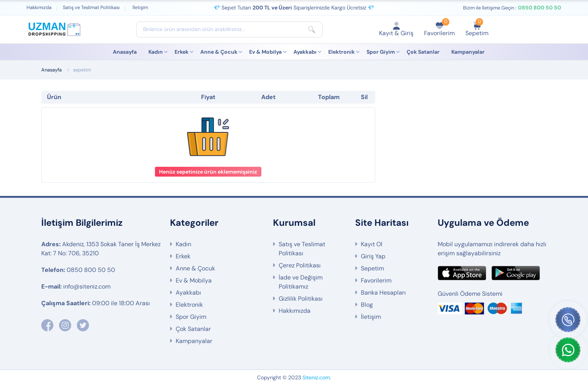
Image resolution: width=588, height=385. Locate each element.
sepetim (82, 70)
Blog (367, 305)
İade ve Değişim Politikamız (301, 282)
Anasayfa (125, 52)
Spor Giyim (381, 52)
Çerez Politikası (300, 265)
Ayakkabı (305, 52)
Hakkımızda (39, 7)
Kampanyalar (468, 52)
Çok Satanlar (423, 52)
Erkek (182, 52)
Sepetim (372, 268)
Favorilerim (376, 280)
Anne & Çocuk (219, 52)
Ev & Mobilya (265, 52)
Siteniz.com (316, 377)
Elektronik (342, 52)
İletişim (140, 7)
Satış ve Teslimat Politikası (91, 7)
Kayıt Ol (372, 244)
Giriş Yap (373, 256)
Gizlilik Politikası (301, 299)
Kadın (156, 52)
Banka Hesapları (383, 293)
